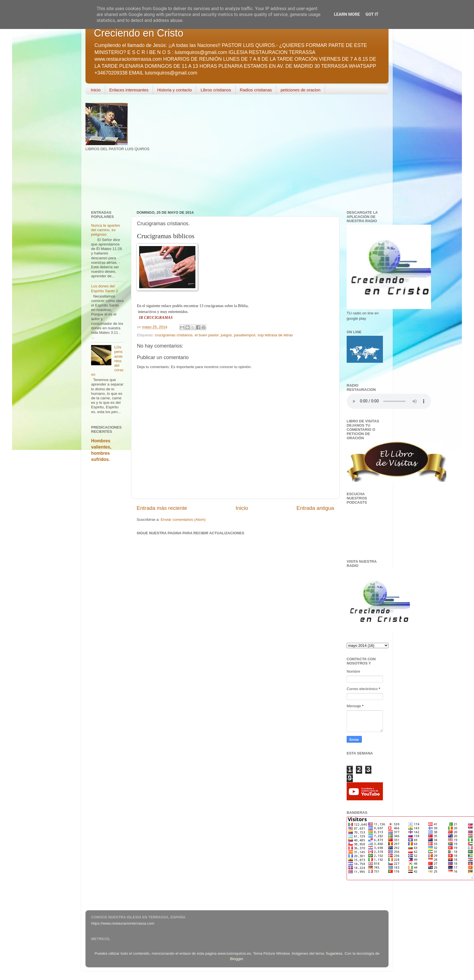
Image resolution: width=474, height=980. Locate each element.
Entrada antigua (315, 508)
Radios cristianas (256, 90)
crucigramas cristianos (174, 335)
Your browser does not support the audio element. (389, 401)
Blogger (236, 959)
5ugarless (334, 953)
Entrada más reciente (162, 508)
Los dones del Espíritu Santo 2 (105, 288)
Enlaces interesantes (129, 90)
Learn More (347, 14)
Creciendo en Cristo (139, 33)
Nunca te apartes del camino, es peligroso (106, 230)
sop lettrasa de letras (275, 335)
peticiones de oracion (301, 90)
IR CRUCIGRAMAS (156, 318)
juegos (226, 335)
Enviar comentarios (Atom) (183, 520)
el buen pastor (207, 335)
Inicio (96, 90)
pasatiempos (245, 335)
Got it (372, 14)
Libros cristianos (216, 90)
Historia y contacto (174, 90)
